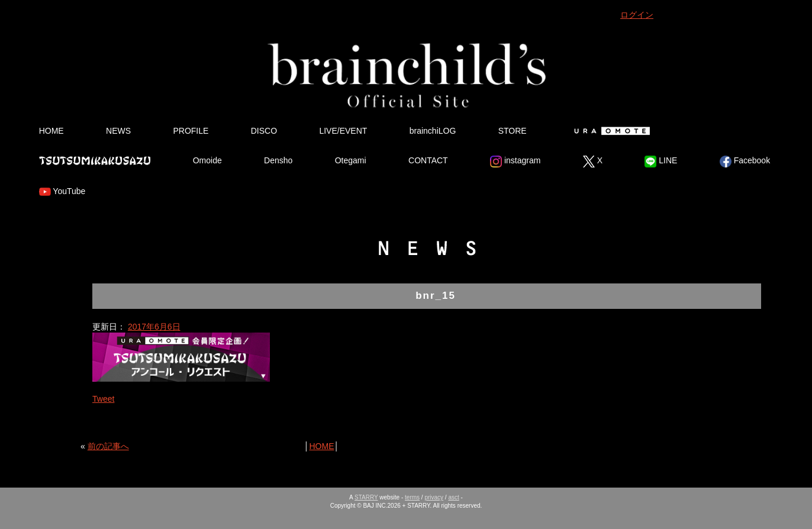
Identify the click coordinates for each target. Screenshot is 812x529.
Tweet (103, 399)
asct (453, 497)
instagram (515, 162)
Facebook (745, 162)
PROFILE (191, 131)
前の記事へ (108, 446)
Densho (278, 160)
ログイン (637, 15)
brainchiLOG (433, 131)
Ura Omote (610, 131)
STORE (513, 131)
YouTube (62, 192)
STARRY (366, 497)
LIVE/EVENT (343, 131)
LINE (661, 162)
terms (412, 497)
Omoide (207, 160)
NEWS (118, 131)
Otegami (351, 160)
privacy (434, 497)
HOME (51, 131)
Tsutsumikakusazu (95, 160)
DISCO (264, 131)
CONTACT (428, 160)
